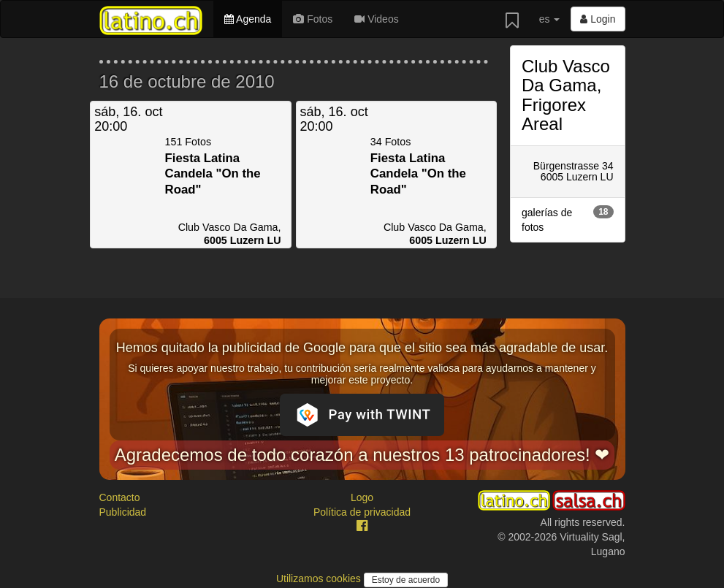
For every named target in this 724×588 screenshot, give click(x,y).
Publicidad (123, 512)
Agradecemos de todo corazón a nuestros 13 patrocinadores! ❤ (362, 455)
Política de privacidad (362, 512)
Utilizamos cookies (320, 579)
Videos (376, 19)
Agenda (248, 19)
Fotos (313, 19)
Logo (362, 497)
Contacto (120, 497)
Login (598, 19)
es (550, 19)
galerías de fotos (568, 219)
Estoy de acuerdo (406, 580)
